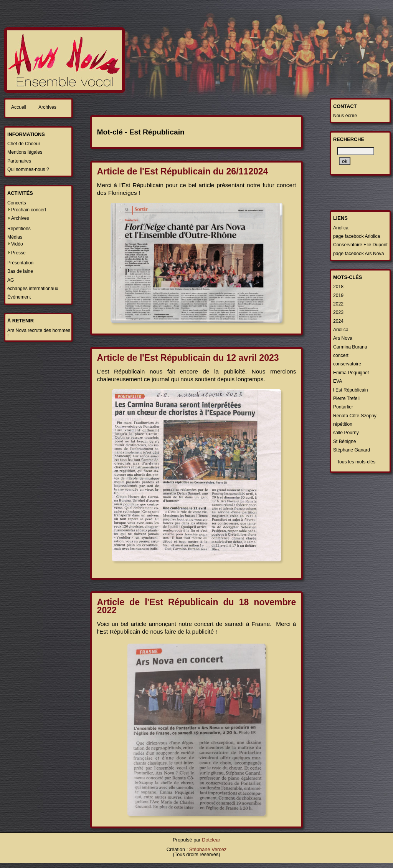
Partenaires (19, 161)
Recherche (349, 139)
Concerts (17, 203)
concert (341, 355)
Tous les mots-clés (356, 462)
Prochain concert (29, 210)
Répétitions (19, 229)
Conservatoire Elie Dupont (360, 245)
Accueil (19, 107)
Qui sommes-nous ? (28, 169)
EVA (338, 381)
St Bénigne (344, 441)
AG (11, 280)
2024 (338, 321)
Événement (19, 297)
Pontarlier (343, 407)
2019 (338, 295)
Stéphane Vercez (208, 849)
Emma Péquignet (351, 373)
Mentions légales (25, 152)
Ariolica (341, 228)
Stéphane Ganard (352, 450)
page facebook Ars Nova (358, 254)
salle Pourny (346, 433)
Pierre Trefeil (346, 398)
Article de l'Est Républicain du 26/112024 (183, 171)
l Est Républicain (351, 390)
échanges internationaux (33, 289)
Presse (18, 253)
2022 (338, 304)
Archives (47, 107)
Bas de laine (20, 271)
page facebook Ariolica (357, 236)
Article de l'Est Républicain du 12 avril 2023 (188, 358)
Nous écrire (345, 116)
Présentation (20, 263)
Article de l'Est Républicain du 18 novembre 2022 (197, 606)
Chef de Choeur (24, 144)
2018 (338, 287)
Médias (15, 237)
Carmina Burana (350, 347)
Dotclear (211, 840)
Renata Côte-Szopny (355, 416)
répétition (343, 424)
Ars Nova (343, 338)
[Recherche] (356, 151)
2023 (338, 312)
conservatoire (347, 364)
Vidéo (17, 244)
